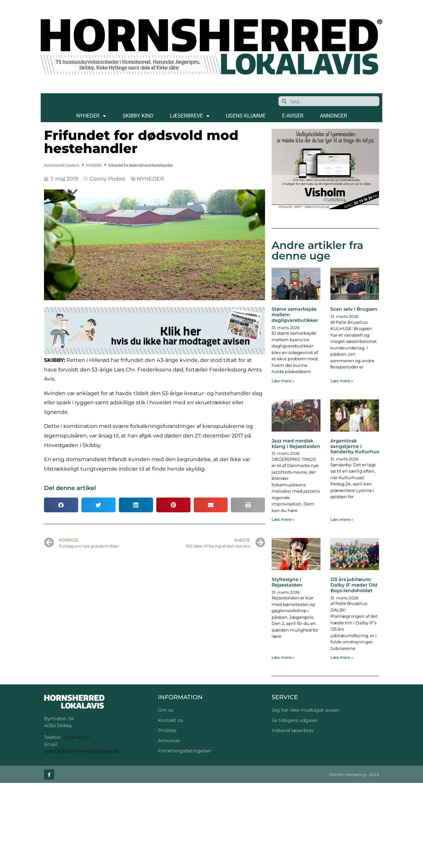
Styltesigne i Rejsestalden (287, 582)
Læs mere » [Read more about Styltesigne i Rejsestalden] (283, 657)
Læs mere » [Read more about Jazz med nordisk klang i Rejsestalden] (283, 519)
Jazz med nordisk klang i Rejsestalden (296, 444)
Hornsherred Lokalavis (62, 165)
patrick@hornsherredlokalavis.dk (81, 751)
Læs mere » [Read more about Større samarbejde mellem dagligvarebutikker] (283, 381)
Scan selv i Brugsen (354, 309)
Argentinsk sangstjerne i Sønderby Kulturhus (355, 446)
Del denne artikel (70, 488)
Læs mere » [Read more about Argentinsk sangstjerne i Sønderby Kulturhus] (342, 519)
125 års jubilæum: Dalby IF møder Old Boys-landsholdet (354, 585)
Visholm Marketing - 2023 (354, 775)
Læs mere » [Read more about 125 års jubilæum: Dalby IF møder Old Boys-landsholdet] (342, 657)
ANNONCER (334, 116)
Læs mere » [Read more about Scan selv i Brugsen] (342, 381)
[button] (61, 505)
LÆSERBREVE (190, 116)
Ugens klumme (246, 116)
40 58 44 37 (76, 737)
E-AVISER (293, 116)
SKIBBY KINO (138, 116)
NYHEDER (91, 116)
